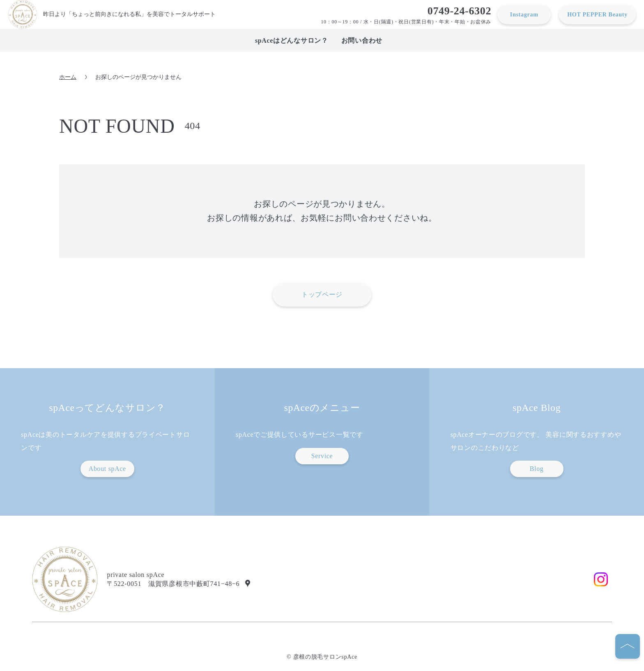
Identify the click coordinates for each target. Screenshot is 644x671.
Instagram (524, 14)
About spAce (107, 469)
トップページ (322, 294)
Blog (537, 469)
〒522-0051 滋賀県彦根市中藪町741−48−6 (173, 584)
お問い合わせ (362, 40)
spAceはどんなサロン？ (292, 40)
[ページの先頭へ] (628, 646)
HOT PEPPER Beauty (597, 14)
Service (322, 456)
